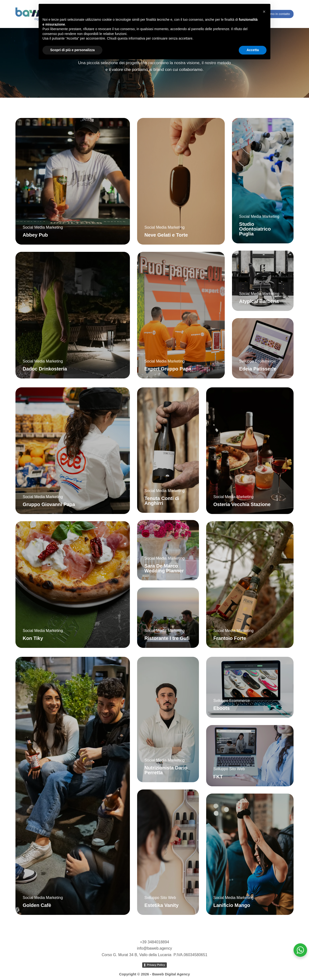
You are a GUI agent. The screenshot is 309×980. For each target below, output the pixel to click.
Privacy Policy (156, 965)
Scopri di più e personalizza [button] (72, 50)
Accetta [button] (253, 50)
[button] (264, 12)
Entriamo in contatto (276, 14)
